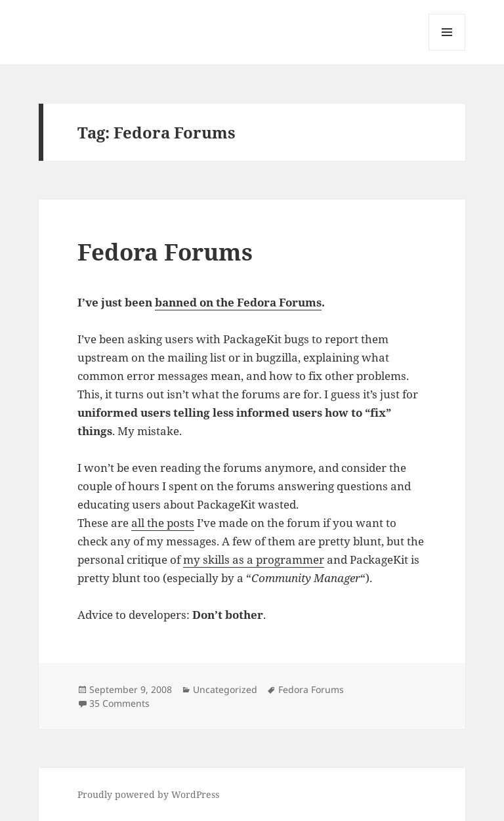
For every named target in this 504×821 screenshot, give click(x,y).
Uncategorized (225, 689)
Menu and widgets (447, 50)
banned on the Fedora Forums (238, 302)
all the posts (163, 523)
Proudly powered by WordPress (148, 794)
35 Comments (119, 703)
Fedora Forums (165, 252)
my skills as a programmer (254, 559)
